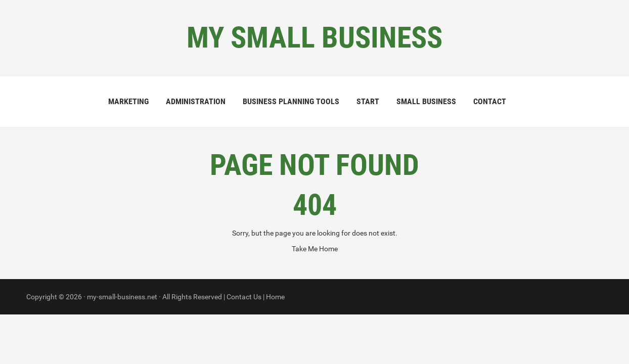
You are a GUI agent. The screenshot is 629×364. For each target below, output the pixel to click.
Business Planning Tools (291, 101)
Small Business (426, 101)
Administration (196, 101)
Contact (490, 101)
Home (275, 297)
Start (368, 101)
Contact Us (244, 297)
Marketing (128, 101)
